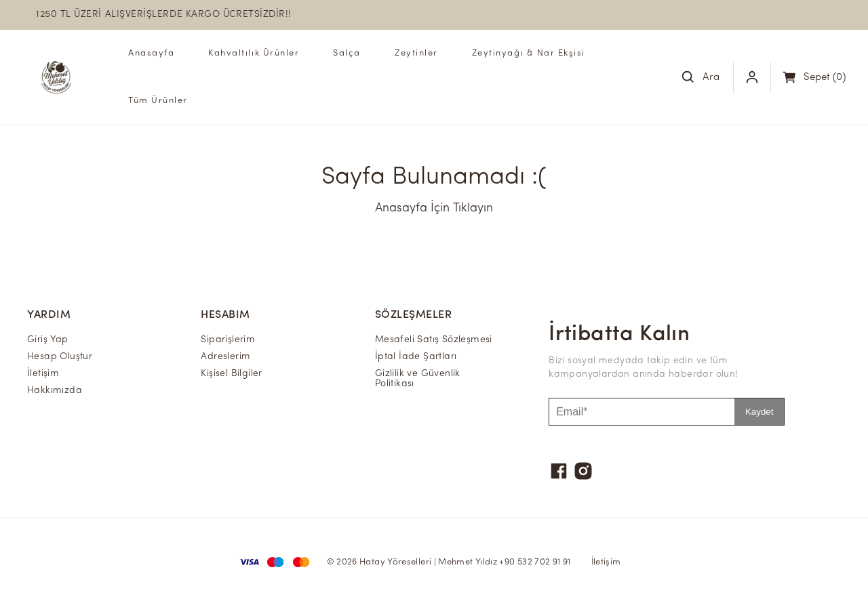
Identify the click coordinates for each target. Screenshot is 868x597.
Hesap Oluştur (60, 357)
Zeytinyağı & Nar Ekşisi (529, 53)
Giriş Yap (48, 340)
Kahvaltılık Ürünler (254, 53)
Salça (347, 53)
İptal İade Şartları (416, 357)
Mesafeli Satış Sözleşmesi (434, 340)
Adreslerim (225, 357)
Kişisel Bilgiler (231, 374)
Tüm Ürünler (158, 101)
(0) (825, 78)
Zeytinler (416, 53)
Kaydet (759, 412)
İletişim (43, 374)
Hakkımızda (55, 391)
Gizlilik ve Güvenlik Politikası (418, 379)
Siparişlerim (228, 340)
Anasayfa (151, 53)
